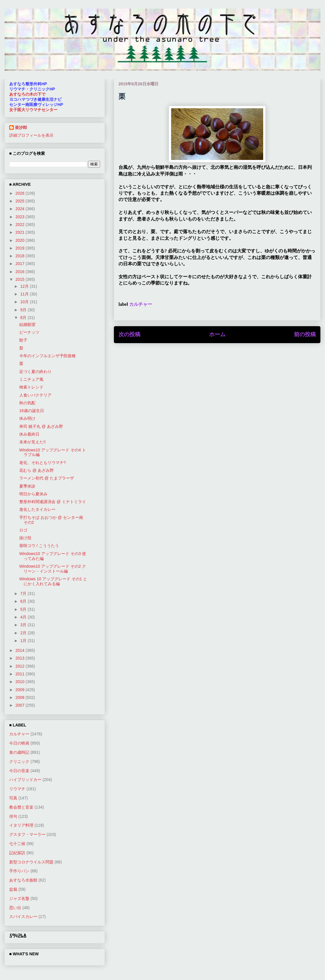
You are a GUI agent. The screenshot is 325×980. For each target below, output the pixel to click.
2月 (24, 633)
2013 (21, 658)
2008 (21, 697)
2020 (21, 240)
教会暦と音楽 (21, 807)
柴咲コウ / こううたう (39, 546)
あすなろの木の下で (27, 94)
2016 (21, 272)
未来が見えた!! (32, 442)
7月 (24, 594)
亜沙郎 (21, 127)
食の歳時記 (19, 752)
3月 (24, 625)
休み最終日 (29, 434)
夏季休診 (27, 486)
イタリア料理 (21, 825)
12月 (25, 286)
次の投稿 (129, 334)
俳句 (13, 816)
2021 (21, 232)
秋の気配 (27, 403)
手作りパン (19, 871)
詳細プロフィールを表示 (31, 135)
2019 (21, 248)
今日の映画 (19, 743)
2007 (21, 705)
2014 (21, 650)
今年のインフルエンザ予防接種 (47, 356)
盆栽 (13, 889)
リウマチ (17, 789)
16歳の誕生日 (32, 411)
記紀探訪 (17, 853)
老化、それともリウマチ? (43, 463)
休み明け (27, 418)
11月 (25, 294)
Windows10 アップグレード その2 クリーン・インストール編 (53, 569)
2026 (21, 193)
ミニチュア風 (31, 379)
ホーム (217, 334)
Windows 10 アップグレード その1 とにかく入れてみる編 (53, 581)
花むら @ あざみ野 (37, 470)
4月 (24, 617)
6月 (24, 601)
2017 (21, 264)
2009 (21, 690)
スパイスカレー (23, 917)
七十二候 (17, 844)
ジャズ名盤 (19, 898)
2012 (21, 666)
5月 (24, 609)
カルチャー (141, 304)
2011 (21, 674)
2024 (21, 209)
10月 (25, 302)
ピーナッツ (29, 332)
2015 (21, 279)
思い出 (15, 908)
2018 (21, 256)
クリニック (19, 761)
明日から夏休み (33, 494)
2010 (21, 682)
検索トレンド (31, 387)
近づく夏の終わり (35, 372)
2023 (21, 217)
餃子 (23, 340)
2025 (21, 201)
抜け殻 (25, 538)
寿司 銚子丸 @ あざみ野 (41, 426)
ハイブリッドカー (25, 780)
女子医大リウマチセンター (33, 110)
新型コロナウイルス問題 (31, 862)
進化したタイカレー (37, 509)
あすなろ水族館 (23, 880)
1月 (24, 641)
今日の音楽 (19, 771)
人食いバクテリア (35, 395)
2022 (21, 225)
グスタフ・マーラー (27, 834)
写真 (13, 798)
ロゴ (23, 530)
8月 (24, 318)
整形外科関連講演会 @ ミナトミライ (53, 502)
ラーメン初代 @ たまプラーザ (47, 478)
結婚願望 (27, 324)
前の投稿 (305, 334)
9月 (24, 310)
